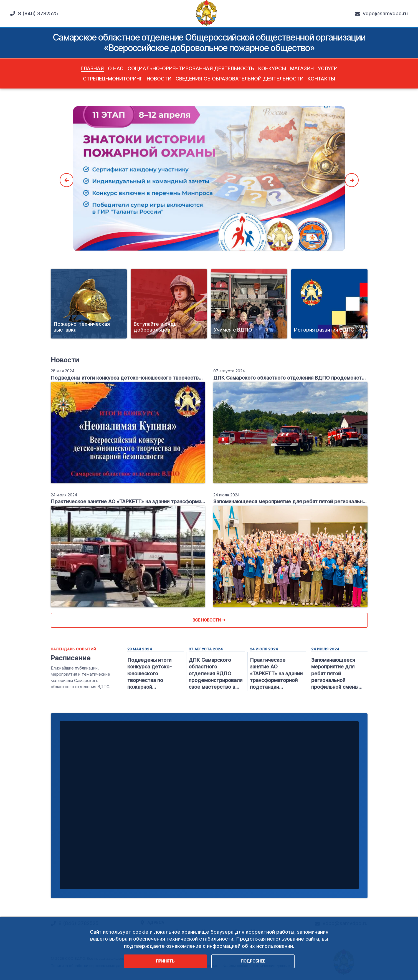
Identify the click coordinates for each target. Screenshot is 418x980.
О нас (116, 68)
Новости (159, 79)
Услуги (328, 68)
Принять (165, 961)
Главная (92, 68)
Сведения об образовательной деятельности (240, 79)
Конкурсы (272, 68)
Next (352, 180)
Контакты (321, 79)
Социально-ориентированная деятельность (191, 68)
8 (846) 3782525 (34, 13)
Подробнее (253, 961)
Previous (67, 180)
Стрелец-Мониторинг (113, 79)
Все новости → (209, 620)
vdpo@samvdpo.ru (381, 14)
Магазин (302, 68)
